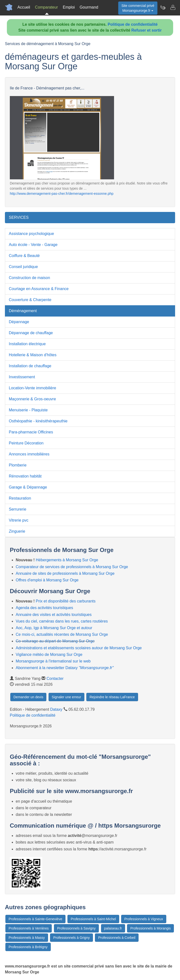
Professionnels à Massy (27, 938)
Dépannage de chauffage (31, 333)
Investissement (22, 377)
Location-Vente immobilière (32, 388)
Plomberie (18, 465)
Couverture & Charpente (30, 300)
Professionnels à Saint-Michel (93, 919)
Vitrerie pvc (19, 520)
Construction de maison (29, 278)
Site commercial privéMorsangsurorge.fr (138, 8)
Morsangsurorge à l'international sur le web (53, 661)
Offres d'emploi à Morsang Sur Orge (47, 580)
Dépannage (19, 322)
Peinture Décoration (26, 443)
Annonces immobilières (29, 454)
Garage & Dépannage (28, 487)
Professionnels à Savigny (76, 928)
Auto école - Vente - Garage (33, 245)
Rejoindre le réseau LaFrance (112, 697)
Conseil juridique (23, 267)
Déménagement (23, 311)
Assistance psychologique (31, 234)
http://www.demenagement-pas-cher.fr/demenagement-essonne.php (62, 194)
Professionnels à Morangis (150, 928)
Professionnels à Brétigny (28, 947)
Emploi (69, 7)
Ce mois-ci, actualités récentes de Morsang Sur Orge (62, 634)
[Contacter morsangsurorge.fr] (173, 7)
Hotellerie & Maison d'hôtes (33, 355)
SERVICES (19, 217)
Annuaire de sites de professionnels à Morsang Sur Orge (65, 573)
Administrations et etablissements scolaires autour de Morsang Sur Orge (79, 648)
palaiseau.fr (113, 928)
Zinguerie (17, 531)
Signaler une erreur (66, 697)
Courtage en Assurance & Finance (39, 289)
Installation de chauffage (30, 366)
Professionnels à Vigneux (144, 919)
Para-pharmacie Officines (31, 432)
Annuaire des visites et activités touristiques (54, 615)
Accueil (24, 7)
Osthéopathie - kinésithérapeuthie (38, 421)
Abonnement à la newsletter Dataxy (65, 668)
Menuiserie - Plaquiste (28, 410)
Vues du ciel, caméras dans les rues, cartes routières (62, 621)
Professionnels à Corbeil (117, 938)
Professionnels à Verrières (29, 928)
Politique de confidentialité (133, 24)
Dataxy (56, 709)
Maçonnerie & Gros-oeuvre (32, 399)
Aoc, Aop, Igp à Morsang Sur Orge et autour (54, 628)
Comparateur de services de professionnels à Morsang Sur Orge (72, 567)
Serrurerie (18, 509)
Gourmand (89, 7)
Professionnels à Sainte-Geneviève (35, 919)
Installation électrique (27, 344)
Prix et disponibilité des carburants (66, 601)
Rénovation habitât (25, 476)
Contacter (55, 679)
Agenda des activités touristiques (44, 608)
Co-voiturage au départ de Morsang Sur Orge (55, 641)
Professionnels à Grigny (71, 938)
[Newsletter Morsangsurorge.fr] (163, 7)
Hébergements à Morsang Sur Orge (67, 560)
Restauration (20, 498)
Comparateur (46, 7)
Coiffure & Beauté (24, 256)
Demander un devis (28, 697)
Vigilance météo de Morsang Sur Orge (49, 655)
